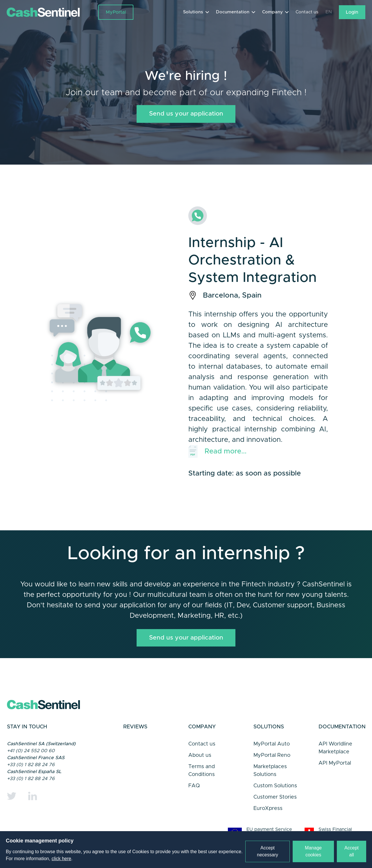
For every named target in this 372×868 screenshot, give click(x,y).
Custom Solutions (275, 793)
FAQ (194, 793)
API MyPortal (335, 770)
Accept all (352, 851)
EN (328, 13)
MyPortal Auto (272, 751)
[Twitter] (12, 803)
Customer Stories (275, 804)
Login (352, 13)
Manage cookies (313, 851)
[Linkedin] (33, 803)
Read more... (217, 455)
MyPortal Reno (272, 762)
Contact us (306, 13)
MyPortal (116, 13)
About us (200, 762)
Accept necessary (268, 851)
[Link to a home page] (53, 13)
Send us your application (186, 116)
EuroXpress (268, 815)
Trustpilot (146, 761)
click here (61, 859)
